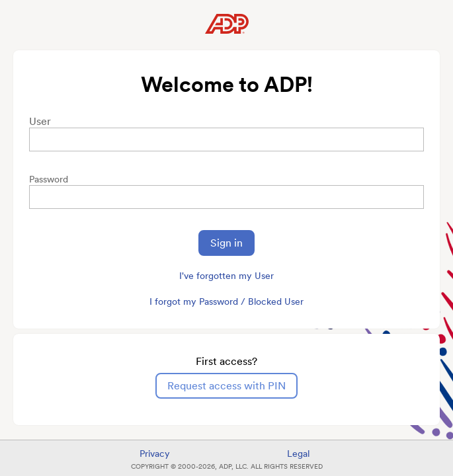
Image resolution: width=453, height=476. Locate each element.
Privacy (155, 454)
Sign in (226, 243)
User (40, 121)
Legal (298, 454)
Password (49, 179)
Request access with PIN (226, 386)
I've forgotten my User (226, 276)
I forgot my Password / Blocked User (226, 301)
